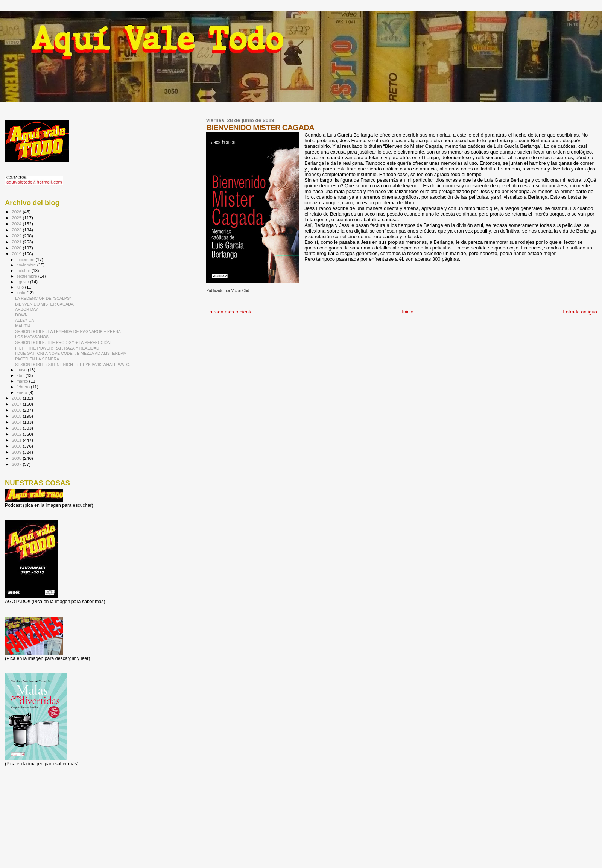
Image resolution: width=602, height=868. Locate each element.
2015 (17, 416)
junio (22, 293)
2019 (17, 254)
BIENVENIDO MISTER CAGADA (44, 304)
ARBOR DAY (27, 309)
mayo (22, 370)
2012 (17, 434)
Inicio (407, 312)
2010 (17, 446)
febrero (24, 387)
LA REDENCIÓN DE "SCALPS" (43, 298)
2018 (17, 398)
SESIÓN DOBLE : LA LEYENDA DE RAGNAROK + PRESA (68, 331)
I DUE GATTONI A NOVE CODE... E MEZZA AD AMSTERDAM (71, 353)
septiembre (27, 276)
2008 (17, 458)
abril (21, 375)
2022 (17, 236)
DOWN (21, 315)
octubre (24, 271)
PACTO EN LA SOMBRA (37, 359)
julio (21, 287)
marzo (23, 381)
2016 (17, 410)
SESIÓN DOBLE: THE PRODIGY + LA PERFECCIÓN (63, 342)
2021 (17, 242)
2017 (17, 404)
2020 (17, 248)
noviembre (27, 265)
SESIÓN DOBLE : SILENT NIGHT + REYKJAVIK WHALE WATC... (74, 365)
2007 (17, 464)
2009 (17, 452)
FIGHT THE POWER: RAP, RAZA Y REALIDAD (57, 348)
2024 (17, 224)
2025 (17, 218)
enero (23, 392)
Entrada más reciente (230, 312)
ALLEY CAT (26, 320)
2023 (17, 230)
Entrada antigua (580, 312)
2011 (17, 440)
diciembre (26, 260)
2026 (17, 212)
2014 (17, 422)
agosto (24, 282)
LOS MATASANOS (32, 337)
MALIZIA (23, 326)
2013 (17, 428)
